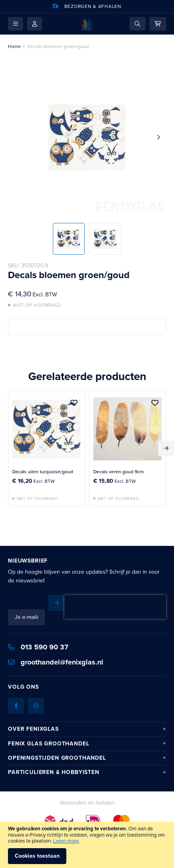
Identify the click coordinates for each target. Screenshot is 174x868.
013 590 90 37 (38, 633)
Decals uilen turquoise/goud (43, 472)
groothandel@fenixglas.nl (56, 648)
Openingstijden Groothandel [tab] (57, 744)
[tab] (87, 714)
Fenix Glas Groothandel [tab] (48, 729)
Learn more (66, 841)
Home (14, 46)
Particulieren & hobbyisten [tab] (54, 758)
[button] (15, 24)
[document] (87, 845)
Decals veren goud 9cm (119, 472)
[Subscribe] (158, 603)
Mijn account (35, 24)
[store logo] (87, 24)
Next (166, 448)
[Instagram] (36, 691)
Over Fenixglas (33, 715)
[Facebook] (16, 691)
